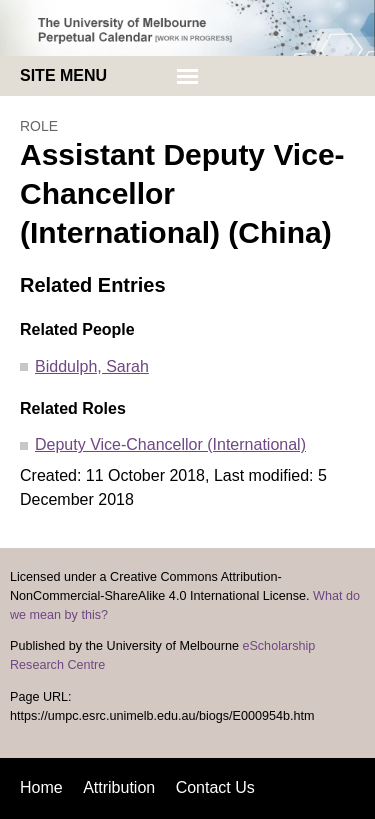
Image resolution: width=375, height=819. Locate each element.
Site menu (63, 75)
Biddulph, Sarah (92, 366)
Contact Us (215, 787)
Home (41, 787)
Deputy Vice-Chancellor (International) (170, 444)
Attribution (119, 787)
